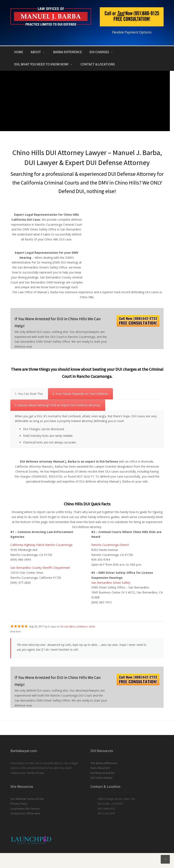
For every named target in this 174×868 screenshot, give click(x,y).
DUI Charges (99, 52)
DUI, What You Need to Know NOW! (41, 64)
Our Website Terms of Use (27, 799)
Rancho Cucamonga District (110, 545)
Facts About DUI (100, 768)
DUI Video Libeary (102, 778)
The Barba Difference (104, 763)
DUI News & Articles (103, 773)
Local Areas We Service (25, 809)
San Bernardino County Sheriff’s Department (40, 568)
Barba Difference (67, 52)
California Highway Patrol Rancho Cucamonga (41, 545)
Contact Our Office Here (25, 813)
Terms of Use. (36, 773)
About (36, 52)
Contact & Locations (98, 64)
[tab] (29, 394)
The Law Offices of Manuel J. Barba (77, 626)
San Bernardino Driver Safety (111, 583)
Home (19, 52)
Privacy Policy (19, 804)
